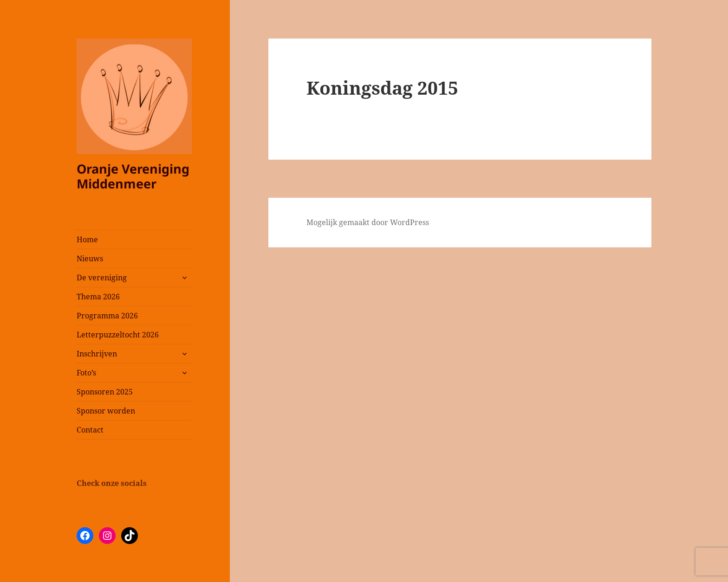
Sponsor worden (106, 411)
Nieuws (90, 259)
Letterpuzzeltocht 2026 (118, 335)
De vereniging (102, 278)
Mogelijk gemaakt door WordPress (368, 222)
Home (87, 239)
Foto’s (86, 373)
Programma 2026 (107, 316)
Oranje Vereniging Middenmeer (133, 176)
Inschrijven (97, 354)
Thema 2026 (98, 297)
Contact (90, 430)
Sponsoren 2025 (105, 392)
